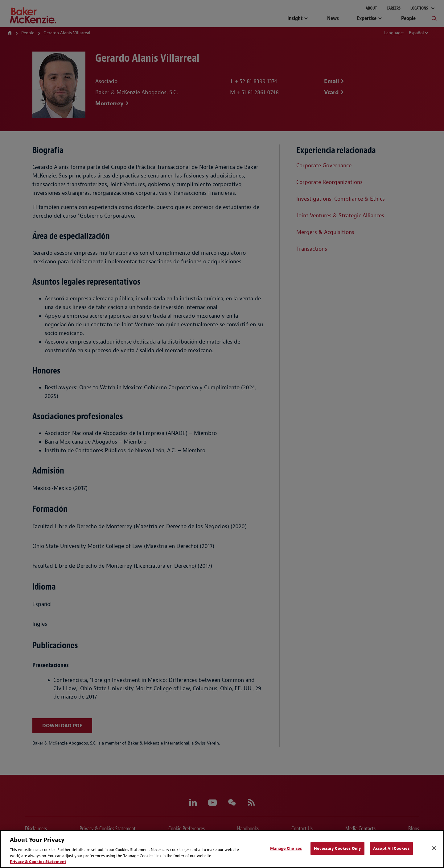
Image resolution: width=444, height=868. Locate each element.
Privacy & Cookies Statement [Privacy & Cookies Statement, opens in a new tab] (38, 862)
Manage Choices (286, 848)
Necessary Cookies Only (337, 848)
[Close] (434, 848)
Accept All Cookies (391, 848)
